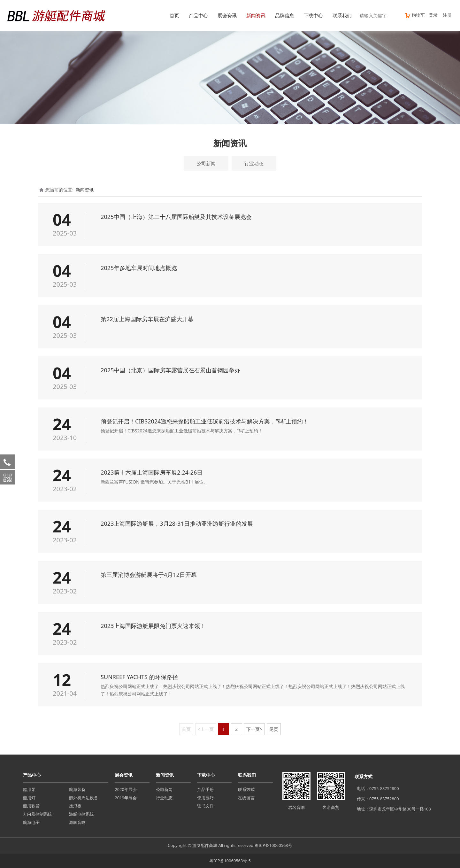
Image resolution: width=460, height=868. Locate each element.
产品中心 (198, 15)
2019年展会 (126, 798)
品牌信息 (285, 15)
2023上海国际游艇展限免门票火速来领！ (153, 626)
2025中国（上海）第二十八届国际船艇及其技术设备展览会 (176, 217)
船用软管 (31, 806)
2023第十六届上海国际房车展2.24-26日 (152, 472)
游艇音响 (77, 822)
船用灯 (29, 798)
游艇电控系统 (81, 814)
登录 (433, 15)
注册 (447, 15)
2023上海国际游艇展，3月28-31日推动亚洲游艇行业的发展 (177, 523)
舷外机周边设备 (84, 798)
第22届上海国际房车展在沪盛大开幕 (147, 319)
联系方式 (246, 789)
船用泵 (29, 789)
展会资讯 (227, 15)
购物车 (415, 15)
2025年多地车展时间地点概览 (139, 268)
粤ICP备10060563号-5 (230, 861)
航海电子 (31, 822)
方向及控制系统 (38, 814)
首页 (174, 15)
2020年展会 (126, 789)
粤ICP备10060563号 (273, 845)
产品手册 (205, 789)
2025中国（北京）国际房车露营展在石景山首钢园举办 (170, 370)
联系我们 (342, 15)
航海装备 (77, 789)
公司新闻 (206, 163)
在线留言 (246, 798)
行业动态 (254, 163)
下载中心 (313, 15)
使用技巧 (205, 798)
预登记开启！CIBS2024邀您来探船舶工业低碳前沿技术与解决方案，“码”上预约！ (205, 421)
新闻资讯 (256, 15)
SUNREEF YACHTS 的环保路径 (139, 677)
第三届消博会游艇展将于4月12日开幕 (149, 575)
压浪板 (75, 806)
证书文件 (205, 806)
